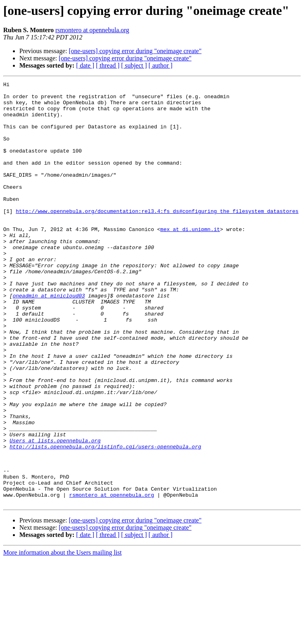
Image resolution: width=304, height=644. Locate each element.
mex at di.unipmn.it (190, 259)
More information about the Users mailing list (62, 637)
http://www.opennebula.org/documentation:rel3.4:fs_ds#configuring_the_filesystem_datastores (157, 237)
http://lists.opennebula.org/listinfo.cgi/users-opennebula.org (105, 520)
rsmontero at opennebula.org (92, 30)
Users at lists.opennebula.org (55, 513)
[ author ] (161, 65)
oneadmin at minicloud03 (49, 339)
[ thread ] (108, 65)
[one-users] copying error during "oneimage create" (135, 51)
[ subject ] (134, 65)
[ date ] (85, 65)
